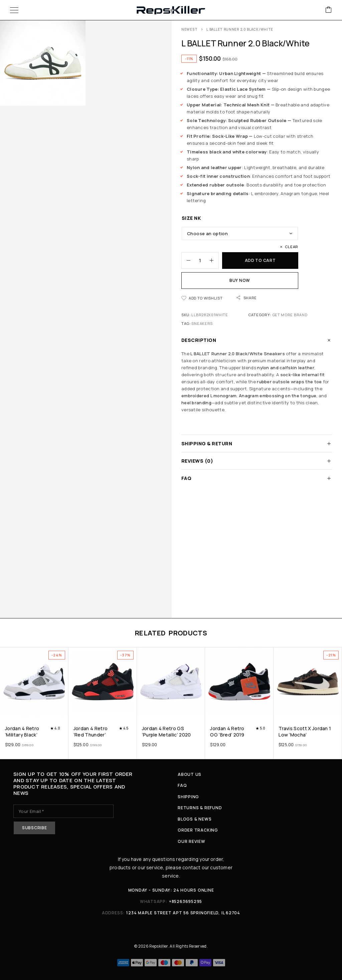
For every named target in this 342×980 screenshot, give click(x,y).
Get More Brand (290, 315)
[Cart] (329, 10)
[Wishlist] (202, 298)
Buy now (240, 280)
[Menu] (14, 10)
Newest (189, 29)
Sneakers (202, 323)
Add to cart (260, 260)
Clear (292, 247)
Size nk (191, 218)
